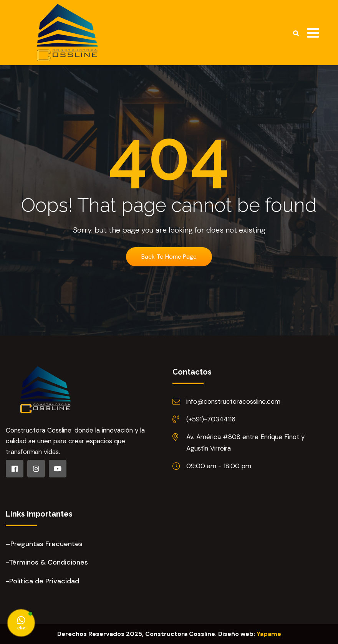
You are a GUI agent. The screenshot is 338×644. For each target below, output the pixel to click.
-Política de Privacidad (42, 581)
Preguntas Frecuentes (46, 544)
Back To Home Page (169, 257)
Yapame (269, 634)
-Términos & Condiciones (47, 562)
